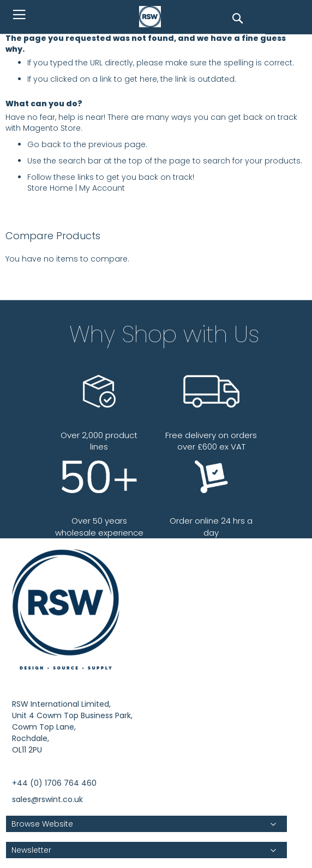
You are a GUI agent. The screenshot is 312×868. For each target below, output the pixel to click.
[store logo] (153, 17)
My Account (102, 188)
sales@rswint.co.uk (47, 799)
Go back (44, 144)
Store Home (50, 188)
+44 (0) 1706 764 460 (54, 783)
